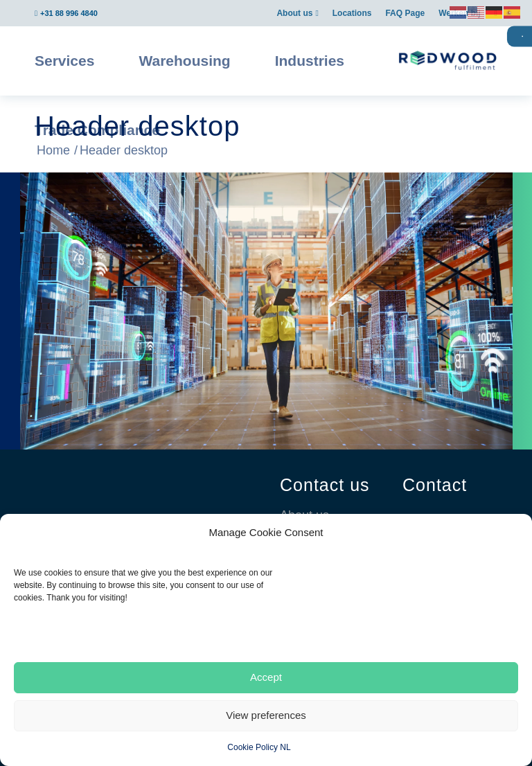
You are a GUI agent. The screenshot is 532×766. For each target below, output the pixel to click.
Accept (266, 677)
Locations (352, 13)
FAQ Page (405, 13)
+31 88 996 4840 (69, 13)
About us (294, 13)
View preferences (266, 715)
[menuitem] (297, 13)
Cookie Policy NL (259, 747)
